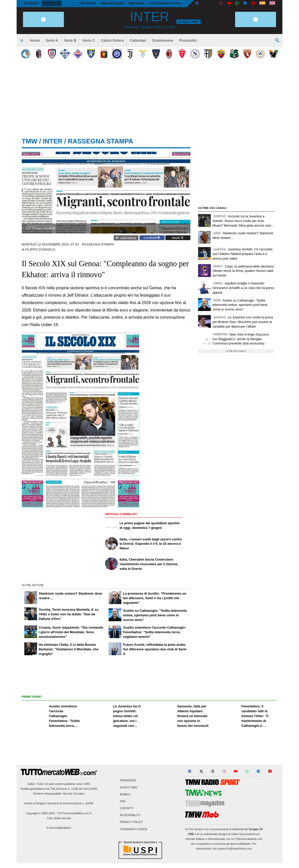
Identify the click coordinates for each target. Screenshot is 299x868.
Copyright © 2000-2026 (41, 813)
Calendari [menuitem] (138, 40)
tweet (178, 238)
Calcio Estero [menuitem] (112, 40)
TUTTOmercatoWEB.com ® (74, 813)
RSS (123, 801)
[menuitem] (22, 41)
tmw (30, 141)
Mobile (125, 794)
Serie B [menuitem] (70, 40)
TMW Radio (87, 3)
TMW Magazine (112, 3)
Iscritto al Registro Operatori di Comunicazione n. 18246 (59, 803)
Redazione (128, 781)
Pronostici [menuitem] (188, 40)
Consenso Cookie (134, 829)
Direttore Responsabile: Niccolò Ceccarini (59, 794)
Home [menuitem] (35, 40)
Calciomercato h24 (165, 3)
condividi (152, 238)
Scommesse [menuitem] (163, 40)
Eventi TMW (129, 787)
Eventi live (52, 3)
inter (53, 141)
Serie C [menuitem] (89, 40)
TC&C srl (42, 784)
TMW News (136, 3)
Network (31, 3)
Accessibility (130, 815)
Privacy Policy (131, 822)
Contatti (127, 808)
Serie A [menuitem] (52, 40)
